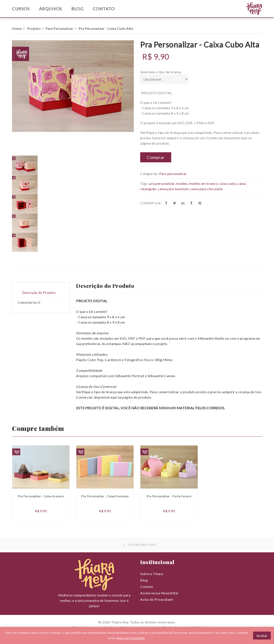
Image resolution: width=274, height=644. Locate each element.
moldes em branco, (204, 183)
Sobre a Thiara (152, 574)
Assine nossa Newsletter (159, 593)
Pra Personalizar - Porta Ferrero (169, 496)
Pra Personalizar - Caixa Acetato (41, 496)
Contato (104, 9)
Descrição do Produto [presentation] (39, 293)
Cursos (21, 9)
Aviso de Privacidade (157, 599)
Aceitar (262, 636)
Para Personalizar (59, 28)
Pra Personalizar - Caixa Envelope (105, 496)
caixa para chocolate (207, 189)
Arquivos (51, 9)
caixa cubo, (228, 183)
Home (17, 28)
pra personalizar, (162, 183)
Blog (77, 9)
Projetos (34, 28)
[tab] (41, 293)
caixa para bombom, (174, 189)
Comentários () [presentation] (29, 302)
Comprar (156, 157)
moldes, (182, 183)
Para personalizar (173, 174)
